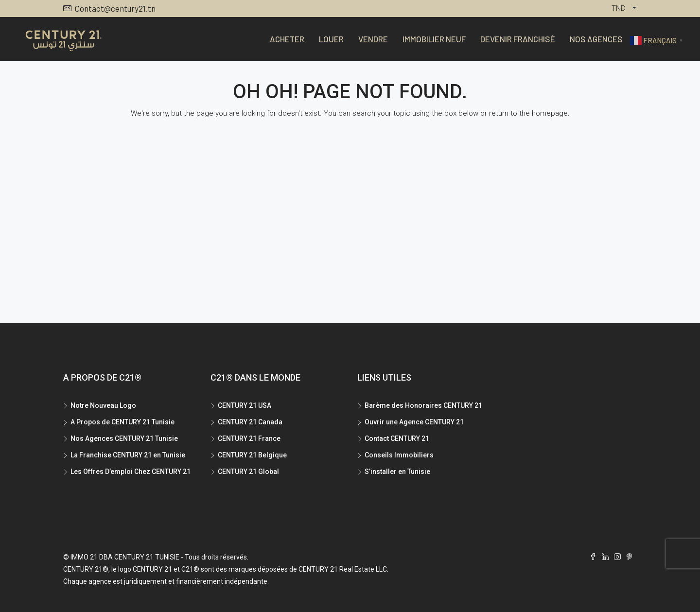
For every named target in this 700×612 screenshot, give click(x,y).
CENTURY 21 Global (248, 472)
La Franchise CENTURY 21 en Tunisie (128, 455)
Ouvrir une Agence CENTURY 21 (414, 422)
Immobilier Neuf (434, 39)
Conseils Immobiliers (399, 455)
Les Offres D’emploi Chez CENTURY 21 (131, 472)
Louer (331, 39)
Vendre (373, 39)
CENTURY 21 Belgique (252, 455)
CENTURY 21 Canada (250, 422)
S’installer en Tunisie (397, 472)
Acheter (287, 39)
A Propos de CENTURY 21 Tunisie (122, 422)
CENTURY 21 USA (245, 405)
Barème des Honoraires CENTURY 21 (423, 405)
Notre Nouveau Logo (103, 405)
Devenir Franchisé (518, 39)
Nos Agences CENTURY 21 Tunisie (124, 438)
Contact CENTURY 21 (397, 438)
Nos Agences (596, 39)
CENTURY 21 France (249, 438)
